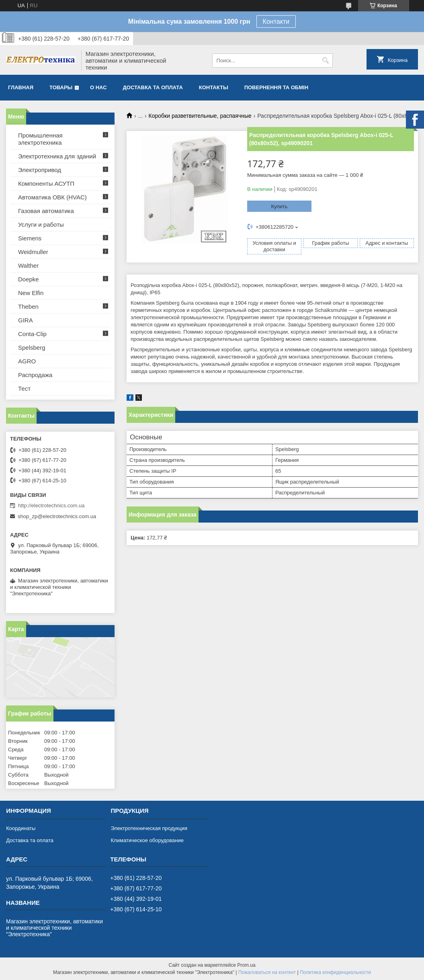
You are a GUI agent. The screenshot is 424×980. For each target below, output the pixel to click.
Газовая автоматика (46, 211)
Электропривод (40, 170)
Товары (61, 87)
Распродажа (35, 375)
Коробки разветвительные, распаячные (200, 116)
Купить (279, 206)
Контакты (214, 87)
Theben (28, 307)
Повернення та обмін (276, 87)
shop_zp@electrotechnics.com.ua (57, 516)
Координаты (21, 828)
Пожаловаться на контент (267, 972)
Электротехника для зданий (57, 156)
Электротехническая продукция (149, 828)
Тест (24, 389)
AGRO (27, 361)
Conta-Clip (32, 334)
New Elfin (31, 293)
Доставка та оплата (153, 87)
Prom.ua (246, 965)
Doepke (29, 279)
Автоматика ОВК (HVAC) (52, 197)
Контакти (276, 22)
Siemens (30, 238)
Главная (21, 87)
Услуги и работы (41, 224)
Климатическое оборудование (147, 840)
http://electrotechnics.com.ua (51, 505)
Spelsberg (32, 348)
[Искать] (326, 60)
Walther (28, 266)
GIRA (26, 320)
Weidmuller (33, 252)
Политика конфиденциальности (335, 972)
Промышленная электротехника (40, 139)
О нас (98, 87)
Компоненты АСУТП (46, 183)
